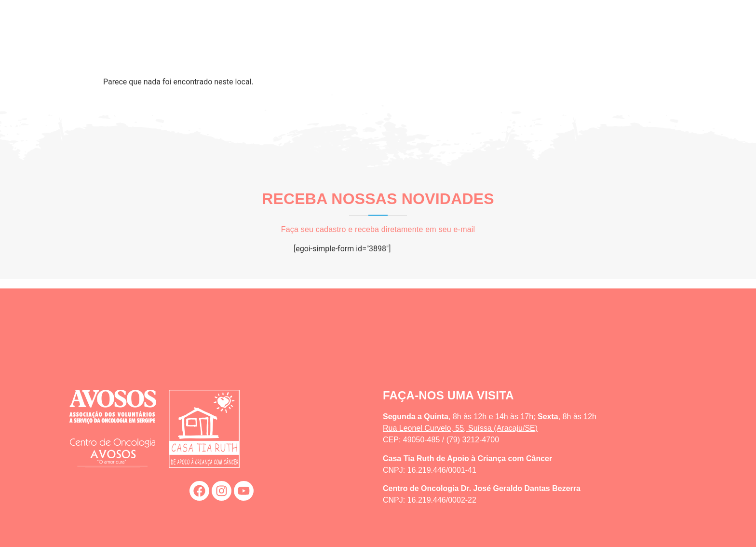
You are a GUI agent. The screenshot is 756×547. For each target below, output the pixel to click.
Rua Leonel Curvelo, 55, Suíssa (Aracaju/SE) (460, 428)
